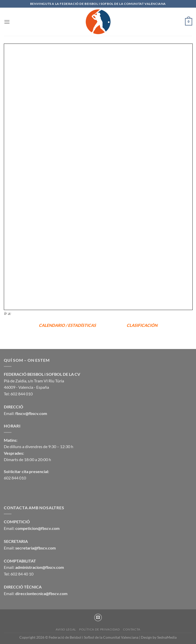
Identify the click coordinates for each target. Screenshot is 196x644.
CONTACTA (132, 629)
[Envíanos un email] (98, 618)
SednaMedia (167, 637)
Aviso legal (66, 629)
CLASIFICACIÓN (142, 325)
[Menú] (7, 22)
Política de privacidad (99, 629)
